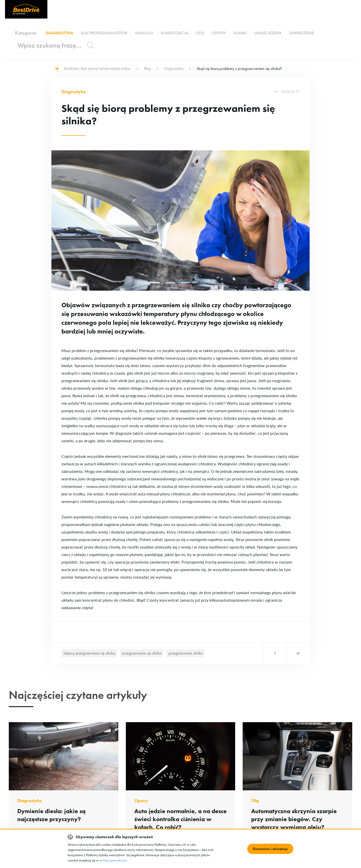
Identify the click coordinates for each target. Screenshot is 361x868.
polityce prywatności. (113, 860)
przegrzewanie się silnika (142, 653)
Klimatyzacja (174, 33)
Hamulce (144, 33)
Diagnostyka (59, 33)
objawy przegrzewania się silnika (89, 653)
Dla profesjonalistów (104, 33)
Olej (200, 33)
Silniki (240, 33)
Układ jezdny (268, 33)
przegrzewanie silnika (186, 653)
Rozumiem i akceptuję (270, 849)
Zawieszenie (301, 33)
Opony (219, 33)
